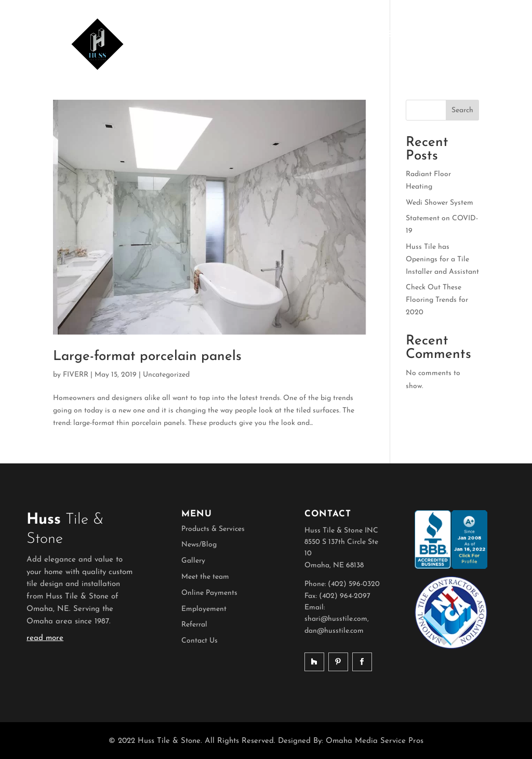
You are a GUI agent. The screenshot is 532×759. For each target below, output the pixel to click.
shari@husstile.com (336, 619)
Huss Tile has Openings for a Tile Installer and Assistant (442, 259)
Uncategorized (166, 375)
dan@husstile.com (334, 631)
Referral (194, 625)
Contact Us (199, 641)
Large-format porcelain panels (147, 357)
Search (462, 110)
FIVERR (76, 375)
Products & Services (213, 529)
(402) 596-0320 (354, 584)
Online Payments (209, 593)
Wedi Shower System (440, 203)
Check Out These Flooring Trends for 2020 (437, 300)
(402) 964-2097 (345, 596)
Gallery (193, 561)
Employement (204, 609)
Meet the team (205, 577)
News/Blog (199, 545)
